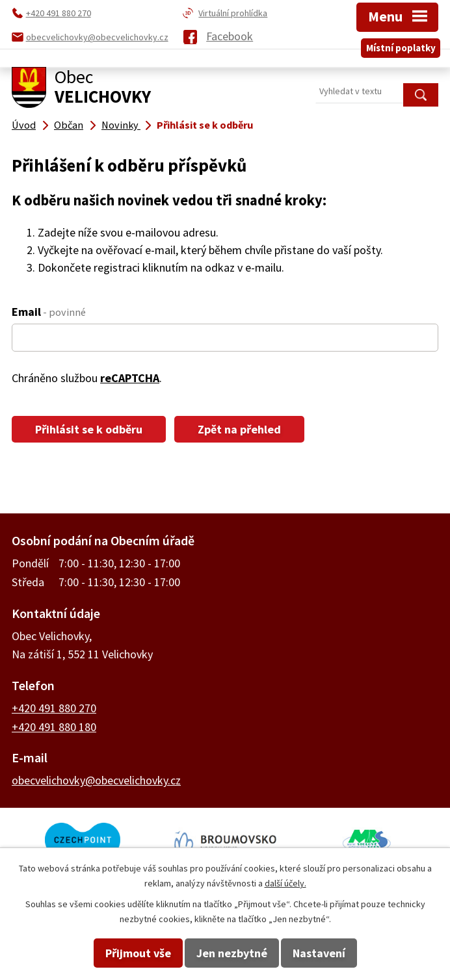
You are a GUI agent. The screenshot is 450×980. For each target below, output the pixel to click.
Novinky (121, 125)
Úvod (24, 125)
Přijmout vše (138, 953)
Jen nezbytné (232, 953)
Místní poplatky (401, 48)
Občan (69, 125)
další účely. (285, 883)
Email (49, 312)
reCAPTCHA (130, 378)
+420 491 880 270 (54, 708)
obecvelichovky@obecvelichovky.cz (96, 780)
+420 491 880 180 (54, 727)
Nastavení (319, 953)
